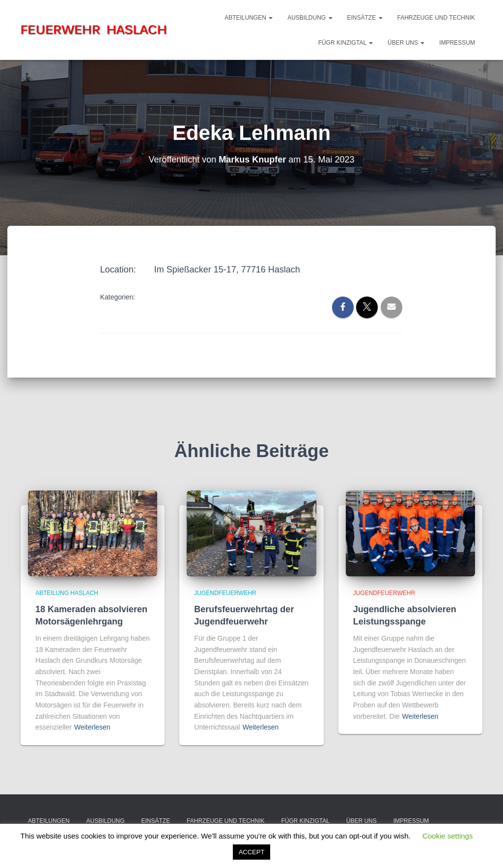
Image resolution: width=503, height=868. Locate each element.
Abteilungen (249, 18)
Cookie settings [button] (448, 836)
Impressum (457, 43)
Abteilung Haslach (67, 593)
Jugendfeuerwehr (225, 593)
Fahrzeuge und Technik (436, 18)
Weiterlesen (92, 727)
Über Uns (406, 43)
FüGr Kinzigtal (346, 43)
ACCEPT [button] (252, 852)
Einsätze (365, 18)
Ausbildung (310, 18)
